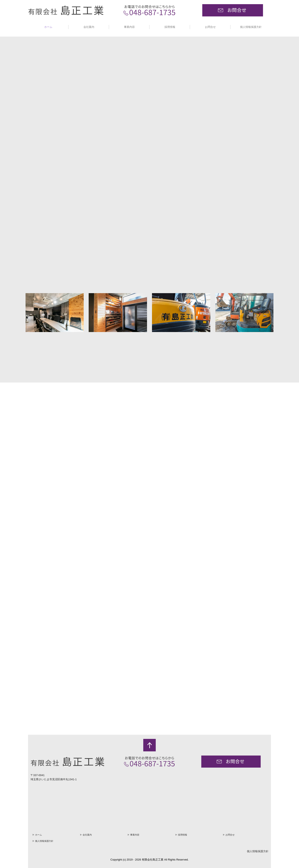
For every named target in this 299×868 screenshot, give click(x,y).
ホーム (48, 27)
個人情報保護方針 (251, 27)
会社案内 (89, 27)
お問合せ (210, 27)
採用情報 (170, 27)
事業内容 (129, 27)
